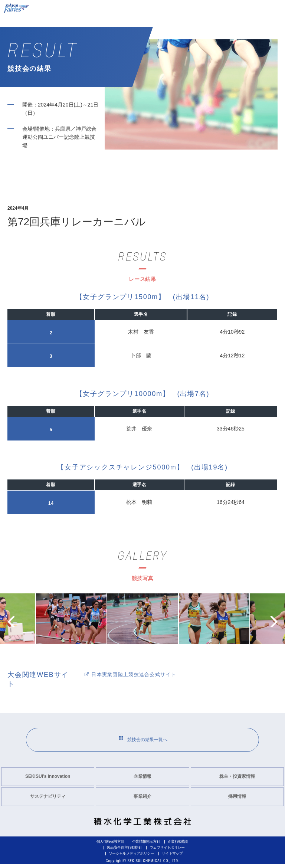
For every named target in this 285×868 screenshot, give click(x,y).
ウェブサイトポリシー (167, 851)
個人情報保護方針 (110, 846)
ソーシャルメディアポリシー (131, 857)
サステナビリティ (48, 800)
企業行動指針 (178, 846)
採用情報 (237, 800)
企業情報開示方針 (146, 846)
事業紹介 (142, 800)
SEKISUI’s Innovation (48, 780)
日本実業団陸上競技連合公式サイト (134, 674)
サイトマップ (172, 857)
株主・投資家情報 (237, 780)
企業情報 (142, 780)
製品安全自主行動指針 (124, 851)
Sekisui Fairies (17, 8)
